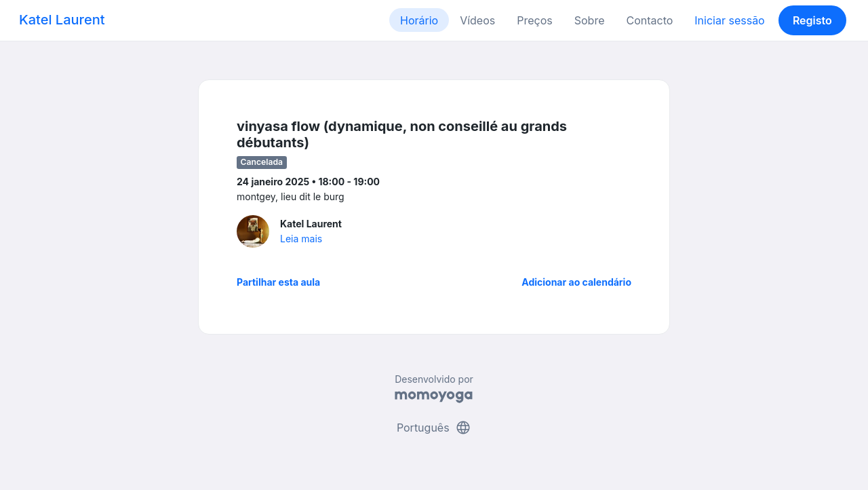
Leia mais (301, 239)
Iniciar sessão (729, 20)
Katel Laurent (62, 20)
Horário (419, 20)
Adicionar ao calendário (576, 282)
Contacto (649, 20)
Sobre (590, 20)
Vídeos (477, 20)
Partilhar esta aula (278, 282)
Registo (812, 20)
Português (434, 428)
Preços (534, 20)
